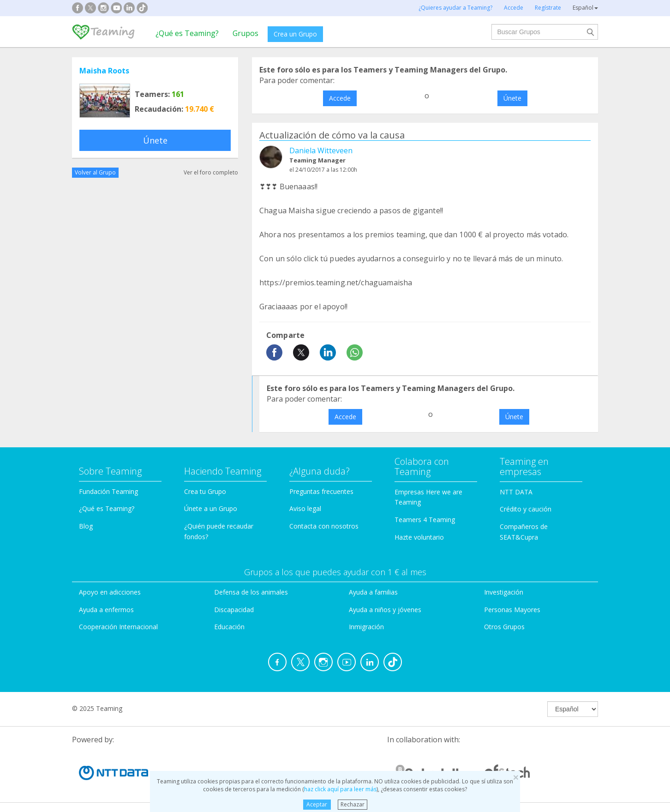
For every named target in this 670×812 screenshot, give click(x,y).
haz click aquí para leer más (340, 789)
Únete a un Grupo (211, 508)
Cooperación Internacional (118, 627)
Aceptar (317, 804)
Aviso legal (305, 508)
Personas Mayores (512, 610)
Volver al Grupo (95, 172)
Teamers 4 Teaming (425, 520)
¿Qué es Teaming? (187, 33)
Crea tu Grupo (205, 491)
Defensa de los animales (251, 592)
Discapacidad (234, 610)
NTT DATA (516, 492)
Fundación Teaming (108, 491)
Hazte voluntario (419, 537)
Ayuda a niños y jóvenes (385, 610)
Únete (155, 140)
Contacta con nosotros (324, 526)
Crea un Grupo (295, 34)
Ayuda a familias (373, 592)
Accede (340, 98)
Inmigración (366, 627)
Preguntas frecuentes (321, 491)
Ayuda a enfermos (106, 610)
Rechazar (353, 804)
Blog (86, 526)
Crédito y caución (526, 509)
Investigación (504, 592)
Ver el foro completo (211, 172)
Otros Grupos (504, 627)
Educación (229, 627)
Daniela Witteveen (321, 150)
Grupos (245, 33)
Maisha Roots (104, 71)
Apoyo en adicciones (110, 592)
